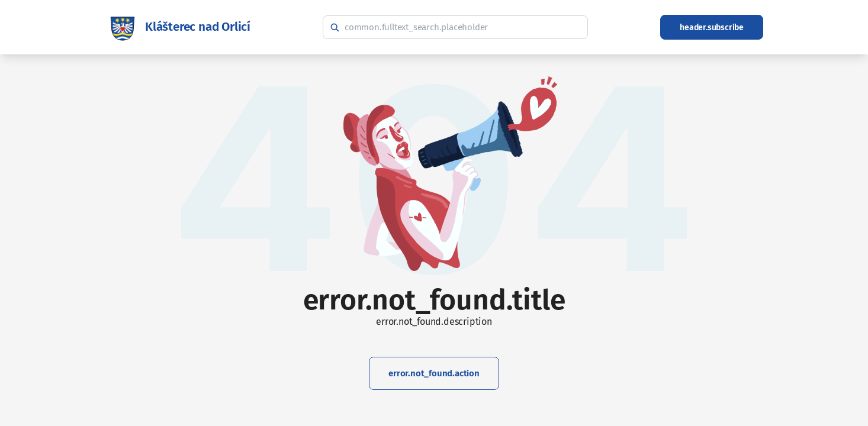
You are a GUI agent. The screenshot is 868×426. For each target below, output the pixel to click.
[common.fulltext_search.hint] (455, 27)
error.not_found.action (434, 373)
